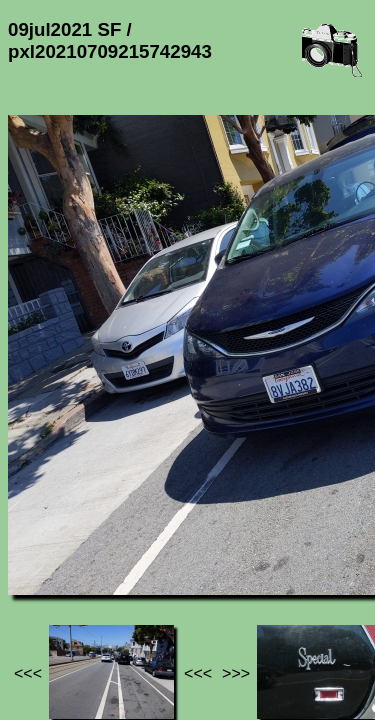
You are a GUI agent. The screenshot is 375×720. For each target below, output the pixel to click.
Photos (119, 538)
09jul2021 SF (204, 538)
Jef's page (44, 538)
